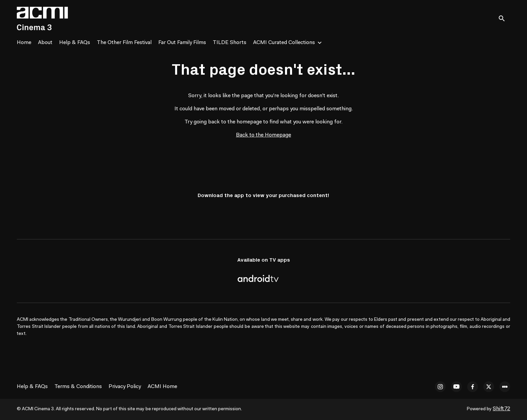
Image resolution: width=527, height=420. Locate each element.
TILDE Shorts (230, 43)
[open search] (504, 18)
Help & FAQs (75, 43)
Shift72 (501, 409)
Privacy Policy (125, 387)
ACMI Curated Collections (284, 43)
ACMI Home (162, 387)
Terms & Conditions (78, 387)
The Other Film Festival (124, 43)
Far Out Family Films (182, 43)
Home (24, 43)
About (45, 43)
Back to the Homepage (263, 135)
